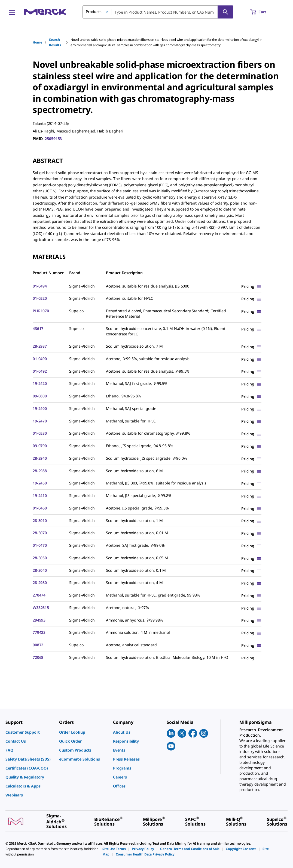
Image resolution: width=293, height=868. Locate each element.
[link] (30, 732)
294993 (39, 620)
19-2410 (40, 495)
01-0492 (40, 371)
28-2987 (40, 346)
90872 (38, 645)
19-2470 (40, 421)
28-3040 (40, 570)
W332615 (41, 608)
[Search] (225, 12)
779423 (39, 632)
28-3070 (40, 533)
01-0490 (40, 359)
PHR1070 (41, 311)
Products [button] (94, 12)
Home (37, 42)
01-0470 (40, 545)
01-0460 (40, 508)
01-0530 (40, 433)
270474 (39, 595)
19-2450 (40, 483)
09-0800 (40, 396)
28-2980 (40, 583)
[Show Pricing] (251, 286)
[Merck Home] (45, 12)
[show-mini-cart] (263, 12)
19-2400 (40, 408)
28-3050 (40, 558)
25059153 (53, 139)
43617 (38, 328)
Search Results (55, 42)
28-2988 (40, 471)
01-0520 (40, 298)
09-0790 (40, 446)
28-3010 (40, 521)
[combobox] (158, 12)
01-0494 (40, 286)
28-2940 (40, 458)
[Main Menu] (12, 12)
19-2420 (40, 383)
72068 (38, 657)
